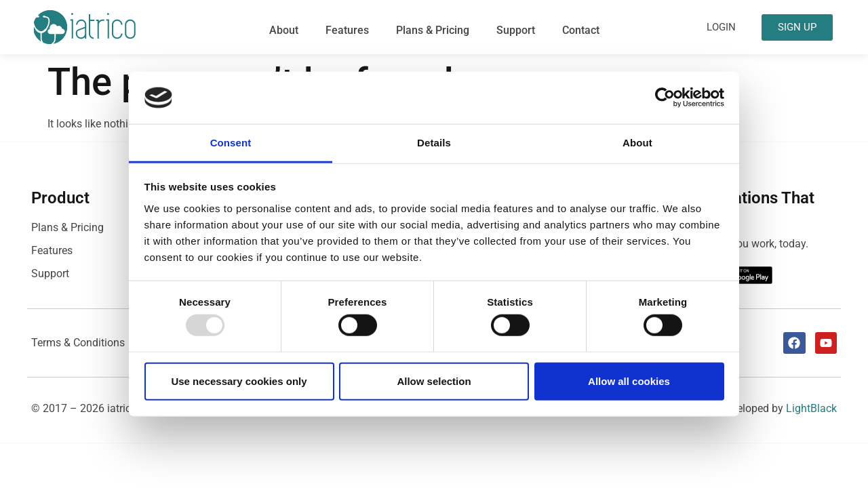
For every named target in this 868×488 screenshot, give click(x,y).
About (284, 30)
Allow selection (434, 381)
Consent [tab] (231, 143)
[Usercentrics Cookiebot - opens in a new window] (665, 98)
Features (347, 30)
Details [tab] (434, 143)
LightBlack (811, 408)
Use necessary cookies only (239, 381)
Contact (581, 30)
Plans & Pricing (433, 30)
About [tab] (637, 143)
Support (516, 30)
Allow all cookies (629, 381)
